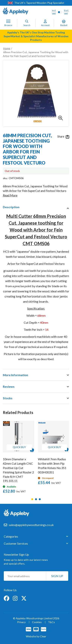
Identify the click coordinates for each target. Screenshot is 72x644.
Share (63, 137)
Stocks (8, 398)
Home (7, 48)
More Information (15, 375)
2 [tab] (36, 499)
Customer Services (16, 544)
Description (11, 207)
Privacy (21, 622)
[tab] (36, 207)
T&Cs (51, 622)
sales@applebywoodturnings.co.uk (31, 525)
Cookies (37, 622)
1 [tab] (32, 499)
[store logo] (16, 11)
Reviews (9, 386)
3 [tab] (40, 499)
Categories (11, 536)
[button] (61, 118)
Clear (43, 636)
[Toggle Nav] (8, 21)
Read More (10, 195)
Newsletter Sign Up (16, 554)
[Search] (27, 21)
